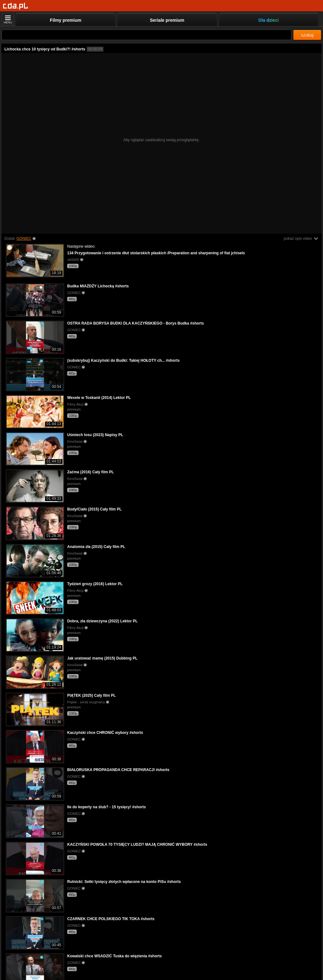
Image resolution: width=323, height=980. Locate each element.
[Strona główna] (16, 6)
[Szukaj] (147, 35)
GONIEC (24, 239)
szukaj (307, 35)
